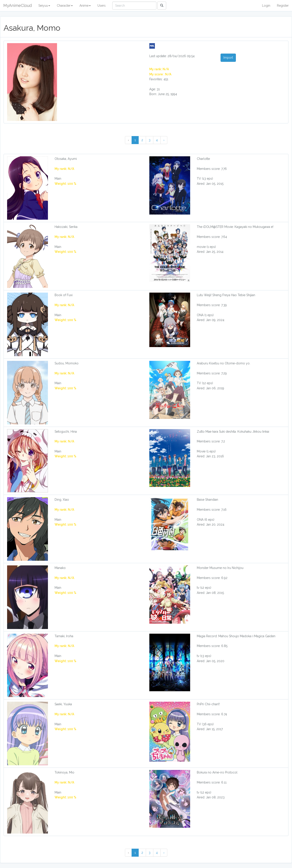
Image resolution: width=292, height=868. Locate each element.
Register (283, 6)
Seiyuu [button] (44, 6)
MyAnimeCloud (18, 5)
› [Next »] (164, 140)
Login (266, 6)
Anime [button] (85, 6)
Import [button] (228, 58)
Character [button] (65, 6)
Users (102, 6)
